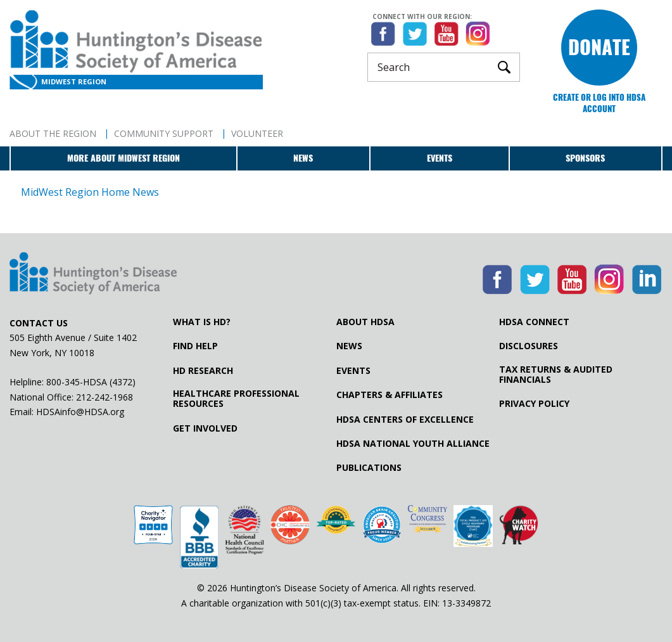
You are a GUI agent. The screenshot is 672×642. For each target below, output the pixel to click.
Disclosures (529, 346)
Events (440, 158)
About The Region (53, 133)
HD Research (203, 371)
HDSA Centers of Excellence (405, 420)
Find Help (195, 346)
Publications (369, 468)
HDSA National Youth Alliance (413, 444)
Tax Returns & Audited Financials (556, 375)
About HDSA (365, 322)
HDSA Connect (534, 322)
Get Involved (205, 428)
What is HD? (202, 322)
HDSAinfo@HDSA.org (80, 412)
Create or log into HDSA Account (599, 103)
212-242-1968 (105, 397)
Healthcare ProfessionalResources (236, 399)
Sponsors (585, 158)
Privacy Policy (534, 404)
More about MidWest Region (124, 158)
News (303, 158)
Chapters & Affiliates (390, 395)
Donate (599, 47)
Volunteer (257, 133)
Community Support (164, 133)
